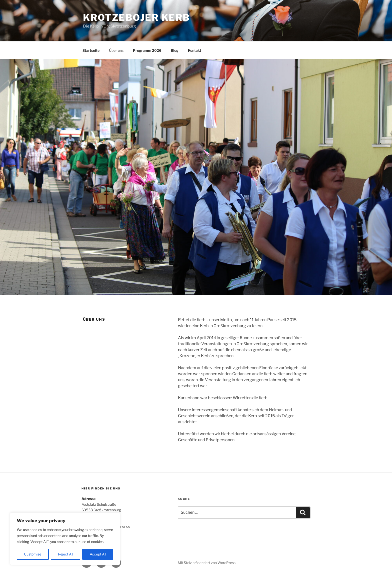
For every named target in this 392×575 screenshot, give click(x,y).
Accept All (98, 554)
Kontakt (195, 50)
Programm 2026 (147, 50)
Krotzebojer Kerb (136, 18)
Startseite (91, 50)
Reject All (65, 554)
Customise (33, 554)
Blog (175, 50)
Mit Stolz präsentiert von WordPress (207, 563)
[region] (65, 539)
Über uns (116, 50)
